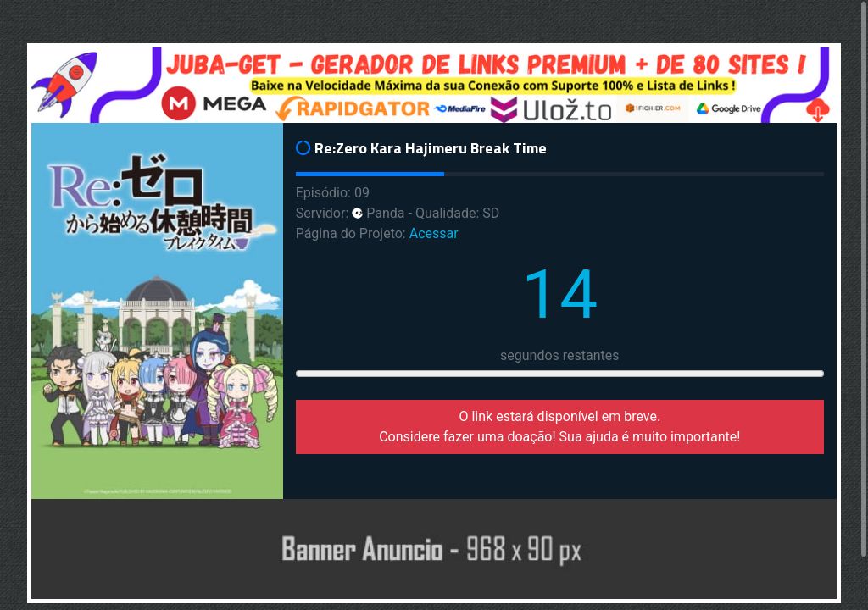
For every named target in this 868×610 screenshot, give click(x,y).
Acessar (434, 233)
